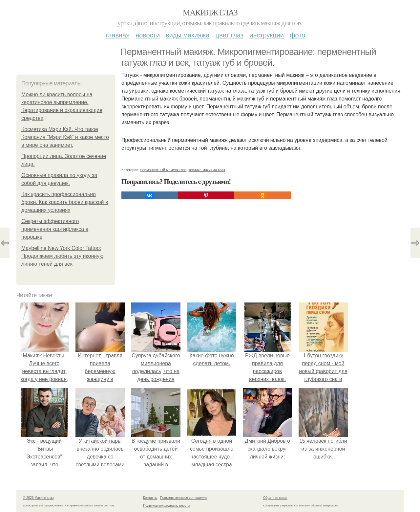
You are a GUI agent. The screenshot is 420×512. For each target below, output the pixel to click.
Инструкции (267, 35)
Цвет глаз (230, 35)
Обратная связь (275, 498)
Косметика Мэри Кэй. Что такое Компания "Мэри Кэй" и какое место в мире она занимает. (65, 137)
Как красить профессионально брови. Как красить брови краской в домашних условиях (65, 202)
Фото (297, 35)
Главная (118, 35)
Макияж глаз (210, 13)
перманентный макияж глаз (164, 170)
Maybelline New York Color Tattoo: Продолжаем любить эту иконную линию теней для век (62, 256)
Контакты (150, 498)
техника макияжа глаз (207, 170)
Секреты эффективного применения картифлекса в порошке (55, 229)
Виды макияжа (188, 35)
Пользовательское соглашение (184, 498)
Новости (148, 35)
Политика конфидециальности (166, 506)
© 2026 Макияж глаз (38, 498)
